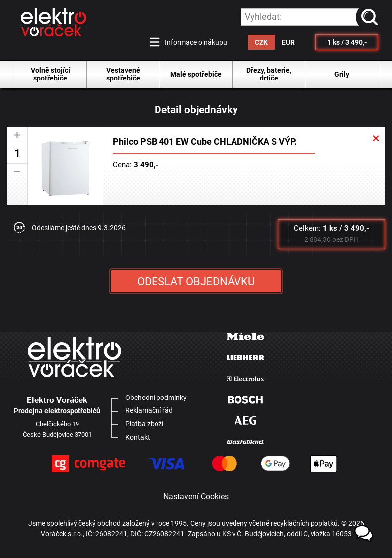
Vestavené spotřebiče (123, 74)
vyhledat (371, 17)
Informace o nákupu (196, 42)
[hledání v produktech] (310, 17)
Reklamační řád (149, 410)
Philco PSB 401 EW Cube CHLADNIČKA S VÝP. (205, 142)
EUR (288, 42)
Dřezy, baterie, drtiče (269, 74)
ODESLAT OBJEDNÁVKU (196, 281)
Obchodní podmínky (156, 398)
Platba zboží (144, 424)
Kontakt (138, 437)
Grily (342, 74)
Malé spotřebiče (196, 74)
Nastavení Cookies (196, 497)
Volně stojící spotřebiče (50, 74)
